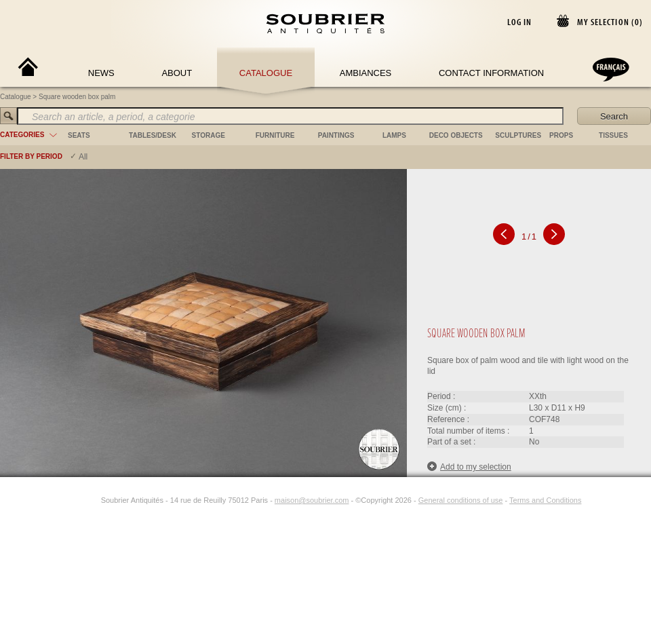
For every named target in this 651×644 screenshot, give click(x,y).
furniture (275, 135)
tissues (613, 135)
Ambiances (366, 73)
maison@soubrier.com (312, 500)
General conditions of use (461, 500)
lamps (394, 135)
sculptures (518, 135)
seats (79, 135)
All (83, 157)
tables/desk (153, 135)
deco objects (456, 135)
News (101, 73)
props (561, 135)
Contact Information (491, 73)
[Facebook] (77, 500)
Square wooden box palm (77, 97)
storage (209, 135)
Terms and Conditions (545, 500)
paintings (336, 135)
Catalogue (266, 73)
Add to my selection (469, 467)
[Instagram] (92, 500)
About (177, 73)
